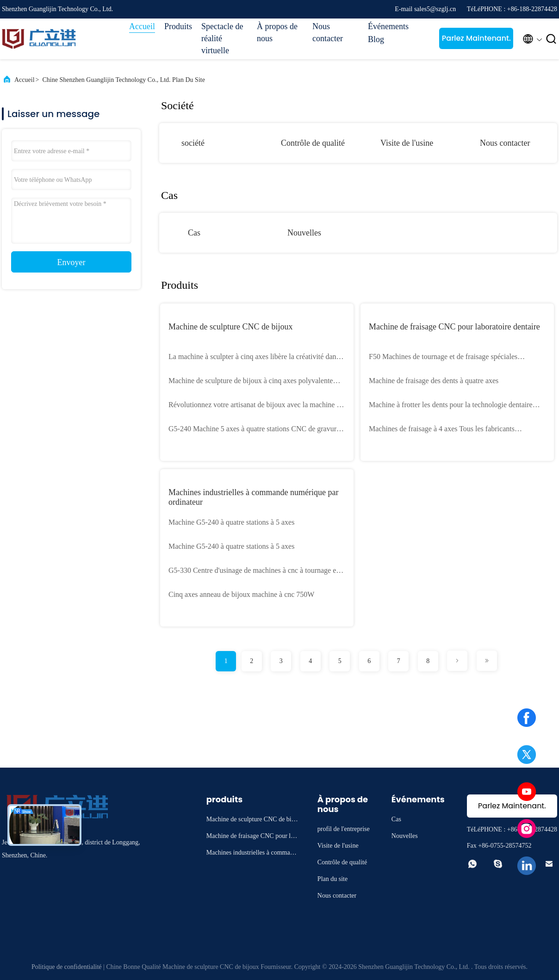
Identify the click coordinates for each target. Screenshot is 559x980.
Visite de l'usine (407, 143)
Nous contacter (328, 32)
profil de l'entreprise (344, 829)
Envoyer (71, 262)
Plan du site (332, 879)
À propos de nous (277, 32)
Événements (388, 26)
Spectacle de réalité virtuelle (222, 38)
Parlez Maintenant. (476, 38)
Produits (178, 26)
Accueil (142, 26)
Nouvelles (304, 233)
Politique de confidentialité (67, 967)
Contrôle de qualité (313, 143)
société (193, 143)
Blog (376, 39)
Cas (194, 233)
